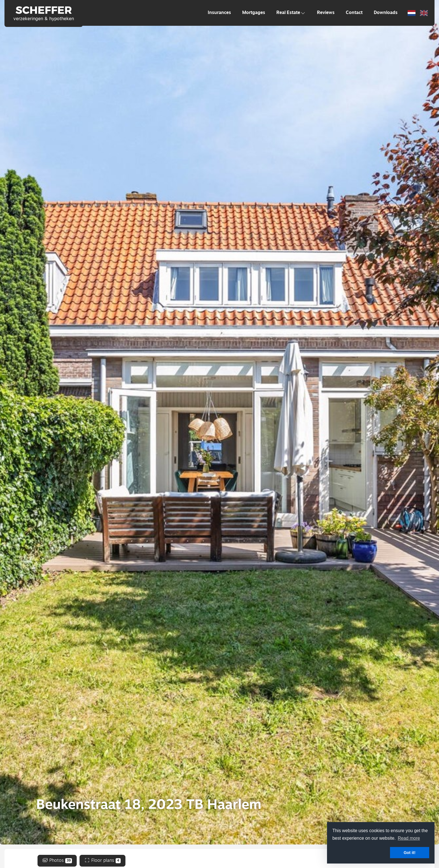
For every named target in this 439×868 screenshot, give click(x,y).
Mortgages (254, 13)
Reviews (326, 13)
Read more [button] (409, 838)
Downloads (386, 13)
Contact (354, 13)
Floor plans (102, 861)
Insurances (219, 13)
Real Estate (291, 13)
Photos (57, 861)
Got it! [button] (410, 853)
